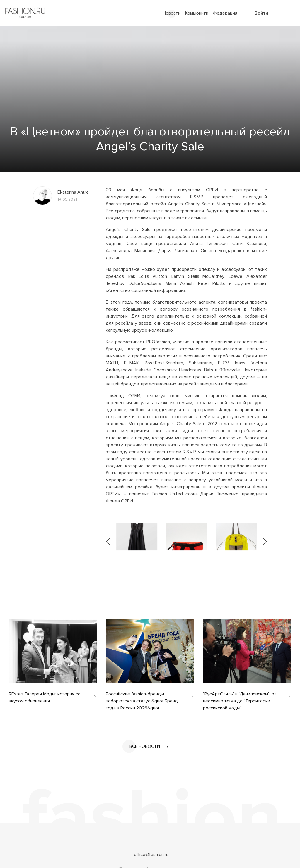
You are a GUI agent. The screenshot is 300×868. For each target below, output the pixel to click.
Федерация (225, 13)
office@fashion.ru (151, 855)
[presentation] (108, 537)
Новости (172, 13)
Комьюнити (197, 13)
